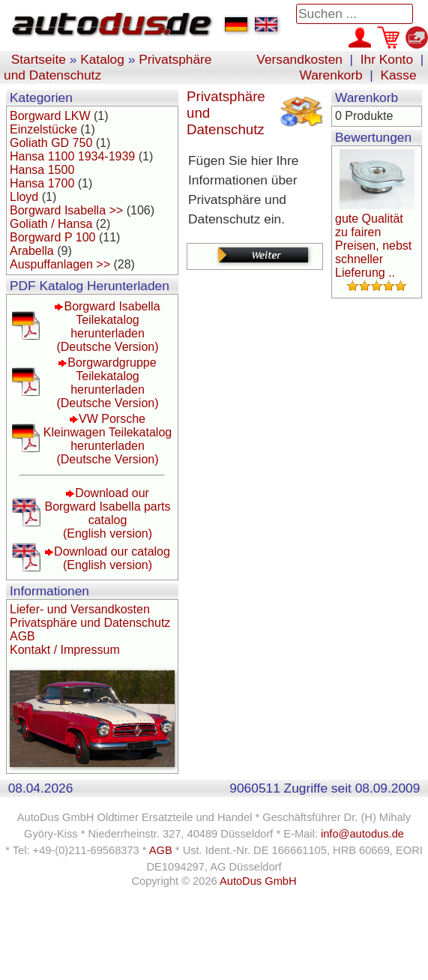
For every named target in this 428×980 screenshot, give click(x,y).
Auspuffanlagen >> (60, 264)
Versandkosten (299, 59)
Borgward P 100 (52, 237)
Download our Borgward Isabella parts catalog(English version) (107, 513)
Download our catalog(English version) (112, 558)
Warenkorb (331, 75)
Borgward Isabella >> (66, 210)
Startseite (39, 59)
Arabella (32, 251)
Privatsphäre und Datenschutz (90, 623)
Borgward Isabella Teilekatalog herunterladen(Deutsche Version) (108, 327)
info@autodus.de (362, 834)
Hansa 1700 (42, 183)
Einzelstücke (43, 129)
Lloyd (24, 197)
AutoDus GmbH (258, 881)
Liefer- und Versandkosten (80, 609)
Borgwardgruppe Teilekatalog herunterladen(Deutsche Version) (107, 383)
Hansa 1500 (42, 170)
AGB (22, 636)
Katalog (102, 59)
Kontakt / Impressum (65, 650)
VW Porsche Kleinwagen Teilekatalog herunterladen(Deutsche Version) (108, 439)
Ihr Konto (387, 59)
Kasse (398, 75)
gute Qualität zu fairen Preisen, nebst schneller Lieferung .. (373, 246)
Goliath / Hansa (51, 224)
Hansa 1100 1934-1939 (72, 156)
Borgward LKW (50, 116)
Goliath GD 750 (51, 143)
